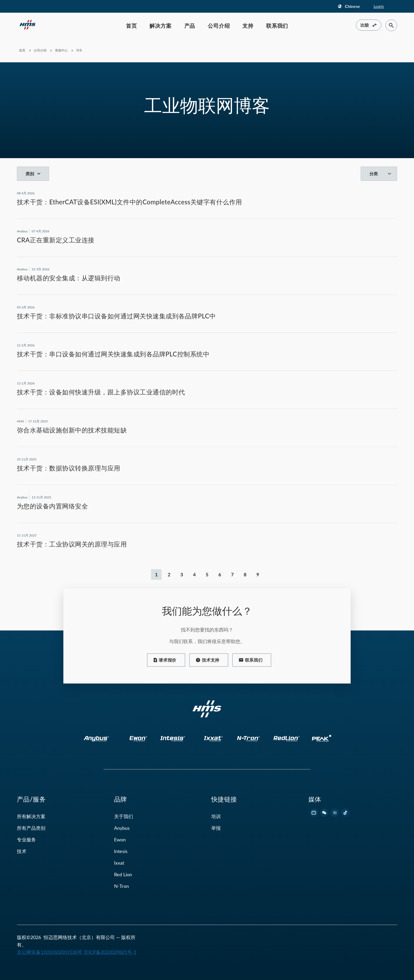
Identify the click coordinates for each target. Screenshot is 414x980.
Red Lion (123, 874)
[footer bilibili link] (314, 813)
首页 (131, 26)
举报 (216, 828)
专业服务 (26, 840)
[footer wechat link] (324, 813)
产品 (190, 26)
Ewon (120, 840)
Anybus (122, 828)
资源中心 (62, 50)
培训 (216, 816)
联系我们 (277, 26)
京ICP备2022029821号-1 (110, 952)
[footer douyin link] (345, 813)
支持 (248, 26)
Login (379, 6)
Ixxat (119, 863)
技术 (22, 851)
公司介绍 (219, 26)
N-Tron (121, 886)
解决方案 (160, 26)
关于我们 (124, 816)
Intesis (121, 851)
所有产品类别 (31, 828)
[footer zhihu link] (335, 813)
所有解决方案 (31, 816)
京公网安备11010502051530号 (50, 952)
